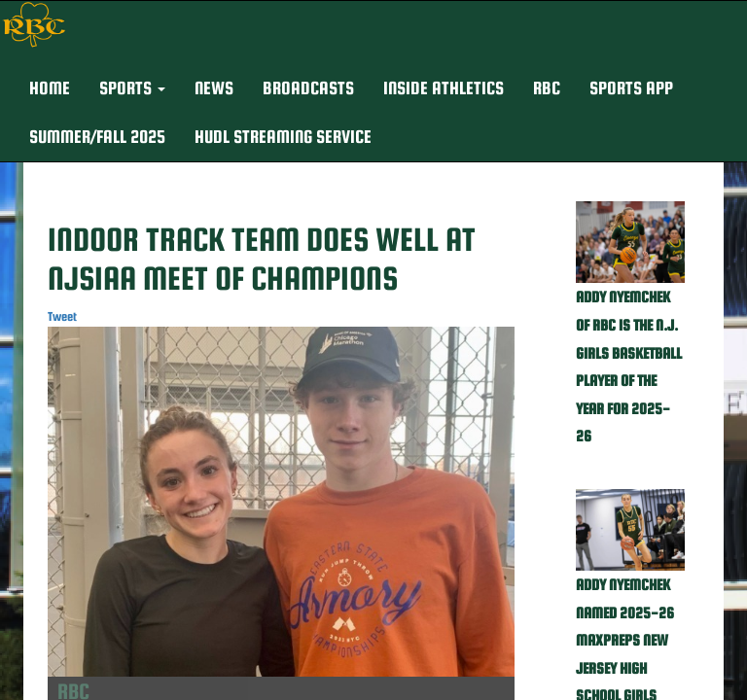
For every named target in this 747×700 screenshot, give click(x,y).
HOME (50, 88)
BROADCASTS (308, 88)
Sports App (631, 88)
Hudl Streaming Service (283, 137)
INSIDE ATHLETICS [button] (444, 88)
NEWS (214, 88)
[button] (132, 88)
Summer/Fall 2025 (97, 137)
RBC (547, 88)
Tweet (62, 316)
